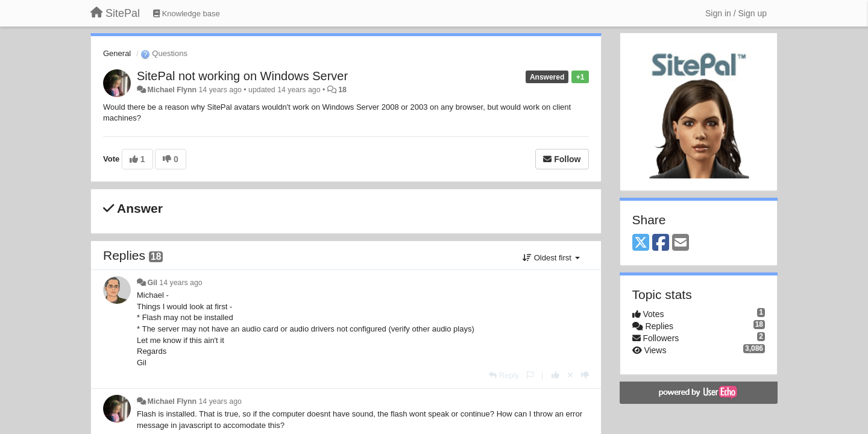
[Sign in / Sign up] (736, 13)
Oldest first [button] (551, 258)
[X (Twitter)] (641, 243)
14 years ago (181, 283)
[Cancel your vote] (570, 375)
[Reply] (504, 375)
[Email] (681, 243)
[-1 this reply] (585, 375)
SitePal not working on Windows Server (242, 76)
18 (342, 90)
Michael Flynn (172, 90)
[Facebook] (661, 243)
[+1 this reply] (555, 375)
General (117, 53)
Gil (152, 283)
